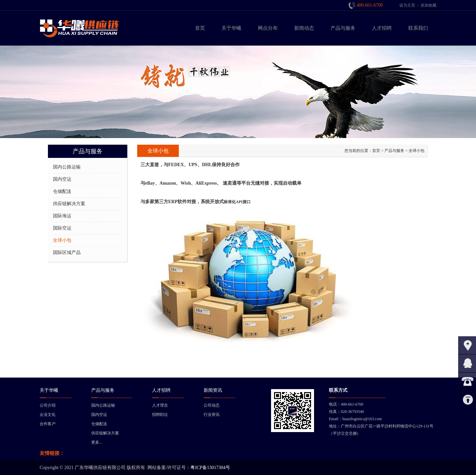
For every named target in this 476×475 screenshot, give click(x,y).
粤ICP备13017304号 (210, 468)
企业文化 (48, 415)
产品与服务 (394, 151)
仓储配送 (62, 191)
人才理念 (160, 405)
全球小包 (62, 240)
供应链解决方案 (69, 204)
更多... (97, 442)
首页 (376, 151)
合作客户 (48, 424)
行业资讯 (212, 415)
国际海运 (62, 216)
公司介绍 (48, 405)
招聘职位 (160, 415)
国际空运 (62, 228)
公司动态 (212, 405)
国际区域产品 (67, 253)
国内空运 (62, 179)
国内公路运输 (67, 167)
